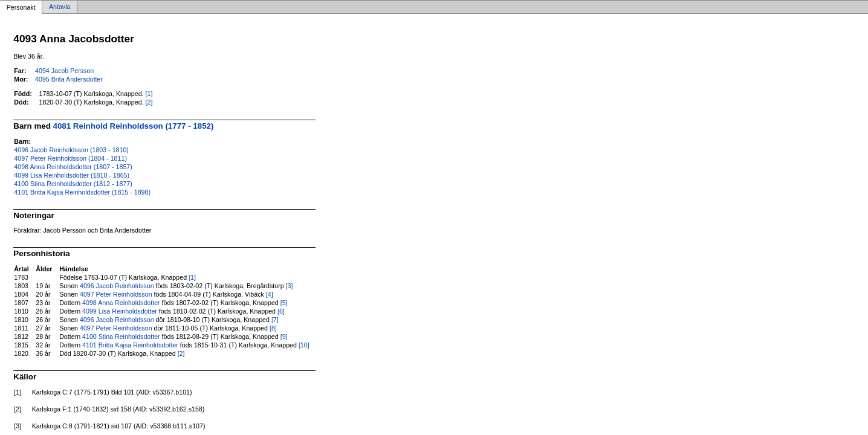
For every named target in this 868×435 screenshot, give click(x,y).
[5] (284, 303)
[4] (270, 294)
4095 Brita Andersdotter (69, 79)
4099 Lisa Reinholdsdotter (120, 311)
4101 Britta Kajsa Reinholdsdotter (130, 345)
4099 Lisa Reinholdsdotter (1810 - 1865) (72, 175)
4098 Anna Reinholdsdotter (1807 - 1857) (73, 167)
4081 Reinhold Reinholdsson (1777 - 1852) (134, 126)
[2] (149, 102)
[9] (284, 337)
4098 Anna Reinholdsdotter (121, 303)
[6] (281, 311)
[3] (290, 286)
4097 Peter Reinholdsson (116, 294)
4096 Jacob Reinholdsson (117, 286)
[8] (273, 328)
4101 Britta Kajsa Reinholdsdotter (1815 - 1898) (82, 192)
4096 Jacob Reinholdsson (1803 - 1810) (71, 150)
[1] (149, 94)
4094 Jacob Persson (64, 71)
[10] (304, 345)
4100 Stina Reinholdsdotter (121, 337)
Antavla (60, 7)
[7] (275, 320)
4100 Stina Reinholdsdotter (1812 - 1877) (73, 184)
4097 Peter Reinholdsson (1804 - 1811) (70, 158)
